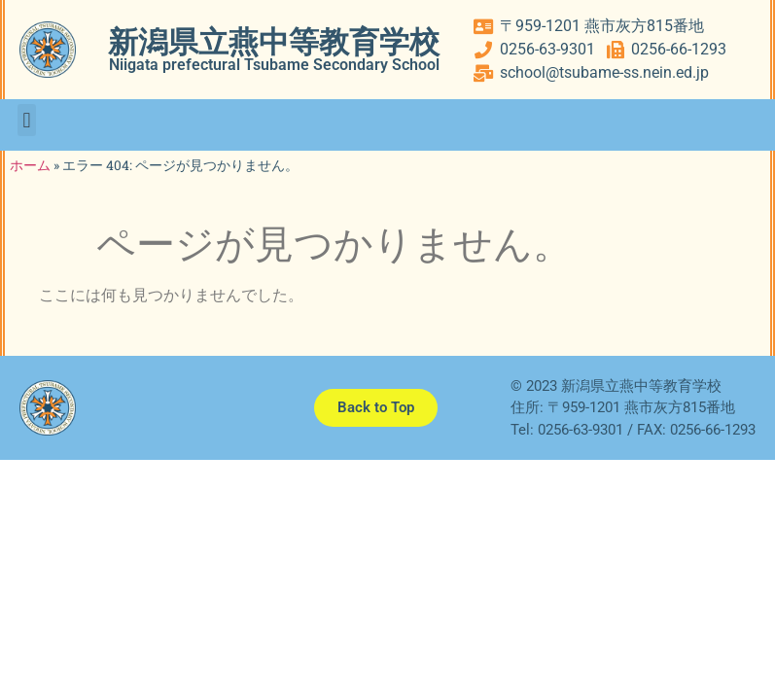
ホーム (30, 165)
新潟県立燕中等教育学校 (274, 42)
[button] (27, 120)
